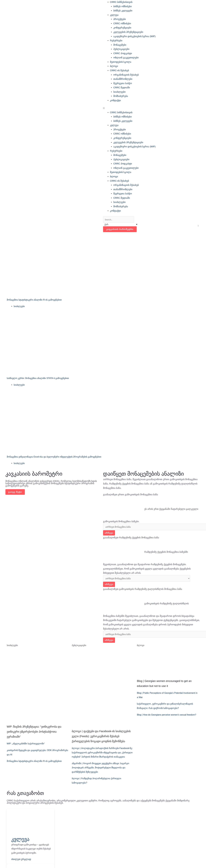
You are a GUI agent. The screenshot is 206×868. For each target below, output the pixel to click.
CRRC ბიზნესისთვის (121, 2)
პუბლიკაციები (121, 49)
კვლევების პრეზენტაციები (128, 32)
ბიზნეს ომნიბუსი (123, 6)
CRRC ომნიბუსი (122, 23)
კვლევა (114, 15)
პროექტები (120, 19)
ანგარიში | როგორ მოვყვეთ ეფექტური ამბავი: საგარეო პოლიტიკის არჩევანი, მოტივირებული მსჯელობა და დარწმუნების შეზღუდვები (98, 774)
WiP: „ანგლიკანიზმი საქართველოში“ (28, 745)
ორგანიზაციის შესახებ (126, 75)
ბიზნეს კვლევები (123, 11)
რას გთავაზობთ (25, 799)
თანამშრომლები (123, 79)
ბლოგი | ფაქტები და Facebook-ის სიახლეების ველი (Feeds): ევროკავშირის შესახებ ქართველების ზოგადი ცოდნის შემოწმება (101, 738)
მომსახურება (121, 96)
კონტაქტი (115, 100)
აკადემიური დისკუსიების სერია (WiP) (134, 36)
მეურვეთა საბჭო (123, 83)
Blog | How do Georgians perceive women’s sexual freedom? (168, 717)
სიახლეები (119, 92)
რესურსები (116, 41)
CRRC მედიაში (122, 88)
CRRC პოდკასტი (123, 53)
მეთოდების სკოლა (121, 62)
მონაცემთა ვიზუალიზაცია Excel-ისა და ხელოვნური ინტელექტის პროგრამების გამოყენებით (59, 457)
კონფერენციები (122, 28)
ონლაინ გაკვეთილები (126, 58)
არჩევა (109, 534)
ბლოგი (114, 66)
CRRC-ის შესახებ (120, 70)
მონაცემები (120, 45)
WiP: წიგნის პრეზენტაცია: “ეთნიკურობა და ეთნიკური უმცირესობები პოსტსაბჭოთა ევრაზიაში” (34, 733)
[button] (152, 108)
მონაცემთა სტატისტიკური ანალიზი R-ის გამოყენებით (37, 300)
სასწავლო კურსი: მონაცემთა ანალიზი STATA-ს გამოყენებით (41, 379)
